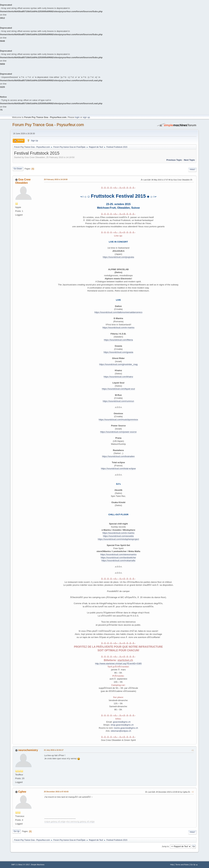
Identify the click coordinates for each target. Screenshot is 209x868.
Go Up (17, 831)
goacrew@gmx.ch (122, 722)
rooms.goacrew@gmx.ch (126, 728)
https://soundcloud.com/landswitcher (118, 558)
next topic (189, 160)
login (77, 117)
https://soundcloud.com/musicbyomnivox (118, 420)
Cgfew (22, 792)
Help (172, 865)
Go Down (18, 169)
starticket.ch (125, 660)
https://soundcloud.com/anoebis (118, 536)
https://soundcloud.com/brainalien (118, 456)
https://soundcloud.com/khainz (118, 377)
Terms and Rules (182, 865)
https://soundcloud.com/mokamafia (118, 561)
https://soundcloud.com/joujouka (118, 257)
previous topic (174, 160)
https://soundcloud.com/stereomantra (118, 554)
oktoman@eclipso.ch (121, 731)
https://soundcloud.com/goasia (118, 352)
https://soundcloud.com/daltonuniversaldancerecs (118, 312)
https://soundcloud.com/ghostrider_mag (118, 364)
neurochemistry (28, 750)
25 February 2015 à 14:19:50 (56, 179)
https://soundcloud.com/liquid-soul (118, 389)
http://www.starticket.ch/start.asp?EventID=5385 (118, 664)
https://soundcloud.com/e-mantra (118, 328)
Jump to (165, 846)
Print (192, 170)
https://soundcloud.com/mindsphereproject (118, 539)
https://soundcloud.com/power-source (118, 432)
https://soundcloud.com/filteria (118, 340)
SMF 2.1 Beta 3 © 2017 (21, 865)
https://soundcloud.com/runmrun (118, 401)
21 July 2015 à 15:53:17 (54, 750)
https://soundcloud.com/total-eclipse (118, 469)
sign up (86, 117)
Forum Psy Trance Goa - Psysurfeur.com (48, 125)
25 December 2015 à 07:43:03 (56, 792)
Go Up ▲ (194, 865)
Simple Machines (38, 865)
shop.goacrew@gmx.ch (122, 725)
